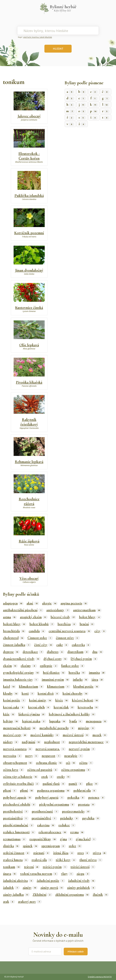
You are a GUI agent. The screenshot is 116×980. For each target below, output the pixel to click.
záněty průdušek (81, 888)
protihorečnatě (45, 811)
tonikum (12, 867)
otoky (64, 777)
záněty (30, 888)
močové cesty (15, 735)
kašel (9, 686)
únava (10, 874)
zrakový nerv (30, 901)
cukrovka (81, 645)
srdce (75, 846)
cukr (63, 645)
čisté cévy (44, 645)
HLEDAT (58, 49)
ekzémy (29, 666)
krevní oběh (39, 707)
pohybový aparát (18, 797)
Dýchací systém (84, 659)
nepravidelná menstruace (89, 742)
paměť (76, 784)
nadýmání (31, 742)
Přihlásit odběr (76, 952)
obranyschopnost (18, 763)
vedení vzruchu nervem (39, 874)
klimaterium (59, 686)
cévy (100, 631)
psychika (91, 818)
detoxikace (33, 652)
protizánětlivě (44, 818)
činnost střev (68, 638)
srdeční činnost (17, 853)
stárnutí (42, 853)
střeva (100, 853)
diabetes (56, 652)
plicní (10, 790)
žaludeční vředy (82, 881)
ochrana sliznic (49, 763)
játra (98, 679)
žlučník (101, 895)
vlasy (67, 874)
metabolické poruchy (57, 728)
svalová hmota (16, 860)
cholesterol (14, 638)
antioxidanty (58, 610)
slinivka (11, 846)
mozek (100, 735)
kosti (28, 693)
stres (84, 853)
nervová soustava (18, 749)
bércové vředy (63, 617)
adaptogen (13, 603)
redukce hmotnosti (19, 832)
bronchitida (14, 631)
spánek (31, 846)
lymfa (76, 721)
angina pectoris (74, 603)
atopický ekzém (34, 617)
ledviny (11, 721)
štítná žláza (64, 853)
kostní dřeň (49, 693)
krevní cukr (14, 707)
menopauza (97, 721)
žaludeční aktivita (18, 881)
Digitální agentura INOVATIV (100, 977)
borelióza (67, 624)
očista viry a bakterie (21, 777)
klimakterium (31, 686)
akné (33, 603)
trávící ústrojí (83, 867)
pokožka (76, 797)
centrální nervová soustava (70, 631)
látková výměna (32, 714)
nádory (11, 742)
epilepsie (49, 666)
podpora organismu (54, 790)
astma (10, 617)
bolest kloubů (42, 624)
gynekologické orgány (21, 672)
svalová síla (42, 860)
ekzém (10, 666)
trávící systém (55, 867)
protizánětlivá (16, 818)
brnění (87, 624)
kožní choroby (76, 693)
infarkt (81, 679)
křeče (62, 700)
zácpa (83, 874)
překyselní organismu (57, 804)
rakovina (46, 825)
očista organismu (76, 770)
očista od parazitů (43, 770)
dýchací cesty (56, 659)
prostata (87, 804)
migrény (87, 728)
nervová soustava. (51, 749)
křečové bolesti (85, 700)
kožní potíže (14, 700)
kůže (9, 714)
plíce (92, 784)
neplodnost (55, 742)
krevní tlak (64, 707)
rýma (66, 839)
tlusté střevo (91, 860)
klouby (11, 693)
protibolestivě (16, 811)
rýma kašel (86, 839)
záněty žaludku (16, 895)
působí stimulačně (19, 825)
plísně (27, 790)
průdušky (70, 818)
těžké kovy (66, 860)
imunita (97, 672)
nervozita (13, 756)
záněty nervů (52, 888)
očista (86, 763)
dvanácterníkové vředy (22, 659)
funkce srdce (73, 666)
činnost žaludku (17, 645)
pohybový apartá (50, 797)
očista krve (14, 770)
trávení (32, 867)
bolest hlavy (90, 617)
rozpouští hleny (43, 839)
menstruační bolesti (20, 728)
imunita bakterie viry (21, 679)
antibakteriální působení (23, 610)
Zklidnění (42, 895)
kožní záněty (41, 700)
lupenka (58, 721)
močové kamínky (45, 735)
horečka (77, 672)
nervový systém (82, 749)
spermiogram (54, 846)
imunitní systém (56, 679)
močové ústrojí (76, 735)
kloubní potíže (86, 686)
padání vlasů (54, 784)
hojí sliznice (54, 672)
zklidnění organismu (72, 895)
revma (77, 832)
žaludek (11, 888)
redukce (67, 825)
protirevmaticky (76, 811)
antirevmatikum (87, 610)
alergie (50, 603)
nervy (32, 756)
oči (71, 763)
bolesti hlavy (15, 624)
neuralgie (74, 756)
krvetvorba (88, 707)
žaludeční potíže (51, 881)
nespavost (51, 756)
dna (98, 652)
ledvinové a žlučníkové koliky (72, 714)
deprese (11, 652)
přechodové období (20, 804)
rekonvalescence (53, 832)
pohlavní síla (85, 790)
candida (37, 631)
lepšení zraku (34, 721)
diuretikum (78, 652)
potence (97, 797)
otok (48, 777)
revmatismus (15, 839)
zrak (9, 901)
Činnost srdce (40, 638)
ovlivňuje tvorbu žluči (21, 784)
